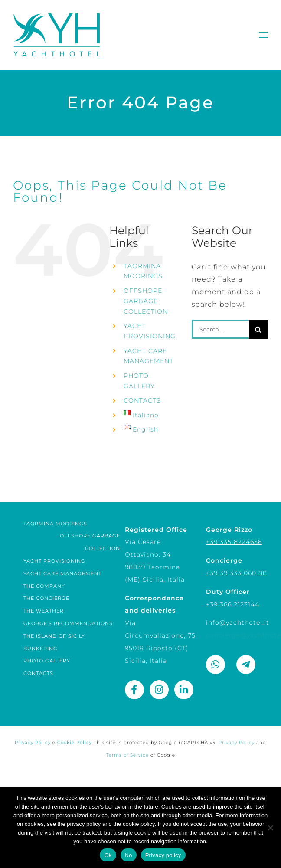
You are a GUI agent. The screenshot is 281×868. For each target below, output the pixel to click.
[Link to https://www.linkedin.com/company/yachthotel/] (184, 690)
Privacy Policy (36, 742)
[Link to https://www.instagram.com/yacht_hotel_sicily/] (159, 690)
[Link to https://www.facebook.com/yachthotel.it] (134, 690)
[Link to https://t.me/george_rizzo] (246, 665)
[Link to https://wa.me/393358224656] (216, 665)
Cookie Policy (75, 742)
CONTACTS (142, 400)
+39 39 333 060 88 (237, 573)
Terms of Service (127, 755)
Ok (108, 855)
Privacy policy (163, 855)
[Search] (258, 329)
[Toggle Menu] (263, 35)
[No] (270, 828)
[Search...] (220, 329)
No (129, 855)
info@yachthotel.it (238, 622)
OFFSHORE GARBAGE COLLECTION (146, 301)
